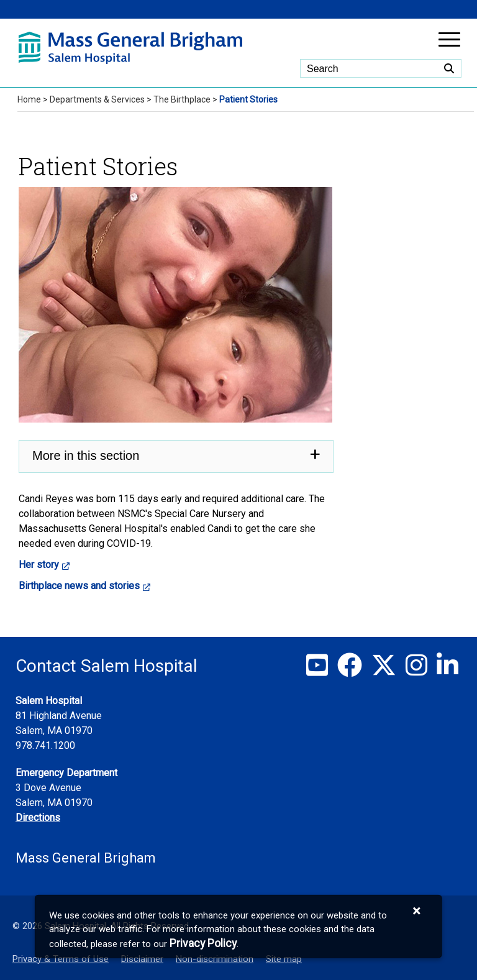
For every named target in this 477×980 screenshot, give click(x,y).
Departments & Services (97, 99)
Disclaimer (142, 959)
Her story (39, 565)
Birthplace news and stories (79, 586)
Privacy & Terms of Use (61, 959)
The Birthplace (182, 99)
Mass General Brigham (86, 858)
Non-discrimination (215, 959)
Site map (284, 959)
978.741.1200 (45, 745)
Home (29, 99)
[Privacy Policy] (203, 943)
